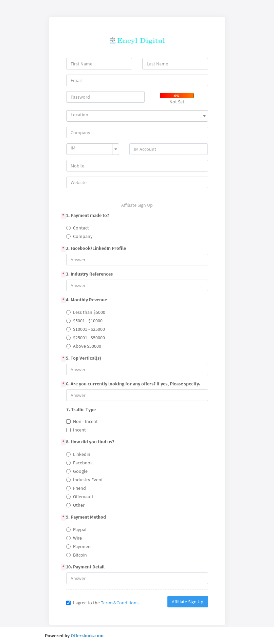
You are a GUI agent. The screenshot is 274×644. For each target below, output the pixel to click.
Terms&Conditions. (120, 603)
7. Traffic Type (81, 409)
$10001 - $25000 (86, 329)
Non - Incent (82, 421)
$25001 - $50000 (86, 338)
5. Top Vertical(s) (84, 358)
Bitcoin (77, 555)
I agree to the (103, 603)
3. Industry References (90, 274)
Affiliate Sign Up (188, 602)
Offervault (80, 497)
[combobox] (137, 116)
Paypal (76, 529)
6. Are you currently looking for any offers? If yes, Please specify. (133, 384)
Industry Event (85, 480)
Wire (74, 538)
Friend (76, 488)
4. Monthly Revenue (87, 300)
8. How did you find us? (90, 442)
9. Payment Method (86, 517)
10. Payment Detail (86, 567)
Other (75, 505)
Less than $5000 (86, 312)
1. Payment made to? (88, 216)
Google (77, 471)
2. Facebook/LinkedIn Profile (96, 248)
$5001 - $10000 (84, 321)
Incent (76, 430)
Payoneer (79, 546)
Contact (78, 228)
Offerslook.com (87, 636)
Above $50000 (84, 346)
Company (79, 236)
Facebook (79, 463)
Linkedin (78, 454)
